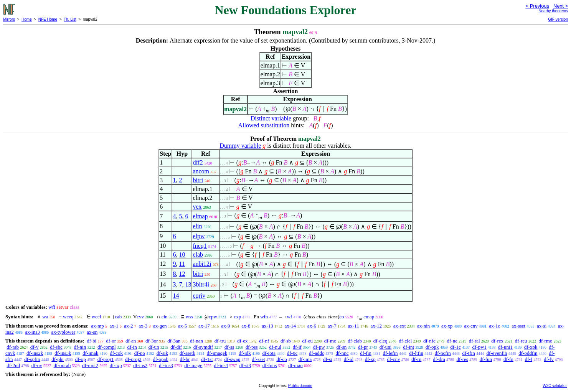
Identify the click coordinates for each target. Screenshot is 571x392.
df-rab (13, 347)
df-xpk (531, 347)
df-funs (270, 365)
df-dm (439, 359)
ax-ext (399, 326)
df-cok (116, 353)
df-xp (370, 359)
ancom (201, 171)
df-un (153, 347)
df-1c (455, 347)
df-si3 (245, 365)
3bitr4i (201, 284)
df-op (81, 359)
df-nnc (342, 353)
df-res (462, 359)
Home (27, 19)
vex (197, 207)
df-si (328, 359)
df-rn (416, 359)
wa (45, 317)
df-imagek (217, 353)
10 (182, 254)
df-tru (220, 341)
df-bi (92, 341)
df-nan (196, 341)
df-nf (264, 341)
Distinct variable (271, 118)
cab (118, 317)
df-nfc (429, 341)
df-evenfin (497, 353)
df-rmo (545, 341)
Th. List (70, 19)
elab (198, 254)
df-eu (308, 341)
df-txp (116, 365)
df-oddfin (528, 353)
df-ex (242, 341)
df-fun (486, 359)
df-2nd (13, 365)
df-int (408, 347)
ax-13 (267, 326)
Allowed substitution (264, 125)
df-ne (452, 341)
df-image (193, 365)
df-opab (160, 359)
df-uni (386, 347)
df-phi (58, 359)
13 (188, 284)
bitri (198, 180)
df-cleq (380, 341)
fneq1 (200, 246)
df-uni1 (505, 347)
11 (182, 264)
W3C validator (555, 386)
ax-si (542, 326)
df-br (185, 359)
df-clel (405, 341)
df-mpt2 (90, 365)
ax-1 (114, 326)
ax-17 (204, 326)
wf (290, 317)
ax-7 (332, 326)
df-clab (355, 341)
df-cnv (394, 359)
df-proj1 (106, 359)
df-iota (269, 353)
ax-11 (354, 326)
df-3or (152, 341)
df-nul (275, 347)
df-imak (90, 353)
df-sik (162, 353)
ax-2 (128, 326)
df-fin (366, 353)
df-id (349, 359)
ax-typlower (63, 332)
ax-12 (376, 326)
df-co (281, 359)
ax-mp (98, 326)
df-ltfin (416, 353)
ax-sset (518, 326)
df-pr (363, 347)
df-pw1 (479, 347)
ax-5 (182, 326)
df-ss (229, 347)
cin (165, 317)
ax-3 (143, 326)
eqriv (199, 296)
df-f (529, 359)
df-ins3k (63, 353)
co (342, 317)
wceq (68, 317)
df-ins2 (140, 365)
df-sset (258, 359)
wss (190, 317)
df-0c (292, 353)
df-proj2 (133, 359)
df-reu (521, 341)
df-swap (232, 359)
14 (176, 296)
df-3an (174, 341)
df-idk (245, 353)
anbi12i (202, 264)
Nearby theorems (553, 11)
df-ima (305, 359)
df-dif (176, 347)
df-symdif (203, 347)
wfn (264, 317)
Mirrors (9, 19)
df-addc (317, 353)
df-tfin (468, 353)
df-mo (330, 341)
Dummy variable (240, 146)
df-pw (319, 347)
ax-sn (92, 332)
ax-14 (290, 326)
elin (197, 226)
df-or (111, 341)
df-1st (207, 359)
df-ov (37, 365)
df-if (297, 347)
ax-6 (312, 326)
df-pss (252, 347)
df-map (295, 365)
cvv (140, 317)
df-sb (286, 341)
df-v (35, 347)
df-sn (341, 347)
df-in (132, 347)
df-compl (107, 347)
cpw (213, 317)
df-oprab (62, 365)
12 (182, 274)
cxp (237, 317)
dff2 (198, 162)
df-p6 (140, 353)
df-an (131, 341)
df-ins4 (221, 365)
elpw (199, 236)
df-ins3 (166, 365)
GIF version (558, 19)
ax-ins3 (32, 332)
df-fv (549, 359)
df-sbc (56, 347)
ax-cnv (471, 326)
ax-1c (495, 326)
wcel (97, 317)
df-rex (497, 341)
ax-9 (225, 326)
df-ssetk (187, 353)
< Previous (537, 6)
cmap (369, 317)
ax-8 (246, 326)
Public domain (300, 386)
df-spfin (32, 359)
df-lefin (390, 353)
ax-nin (423, 326)
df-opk (432, 347)
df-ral (474, 341)
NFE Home (48, 19)
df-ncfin (443, 353)
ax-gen (160, 326)
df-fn (508, 359)
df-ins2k (35, 353)
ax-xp (447, 326)
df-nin (80, 347)
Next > (561, 6)
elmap (200, 216)
